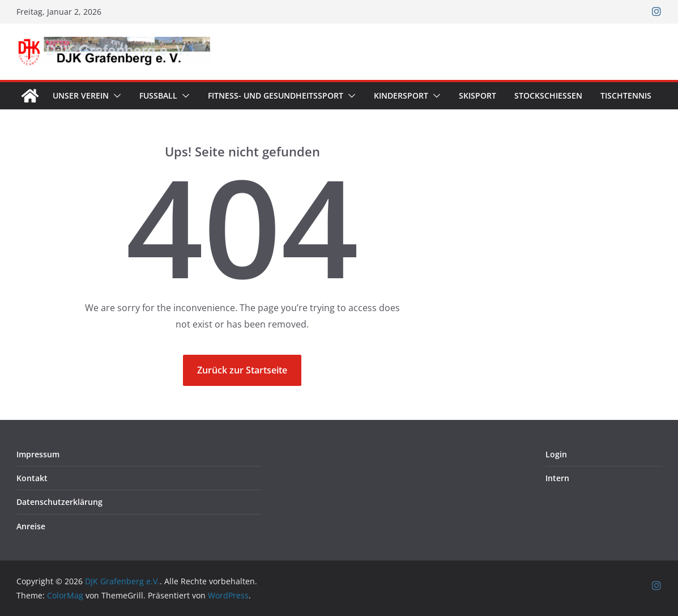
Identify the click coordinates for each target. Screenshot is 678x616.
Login (556, 454)
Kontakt (32, 478)
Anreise (31, 526)
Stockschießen (548, 95)
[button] (115, 96)
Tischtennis (626, 95)
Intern (557, 478)
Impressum (38, 454)
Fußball (158, 95)
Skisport (477, 95)
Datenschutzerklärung (59, 502)
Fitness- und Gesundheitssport (276, 95)
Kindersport (401, 95)
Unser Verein (81, 95)
